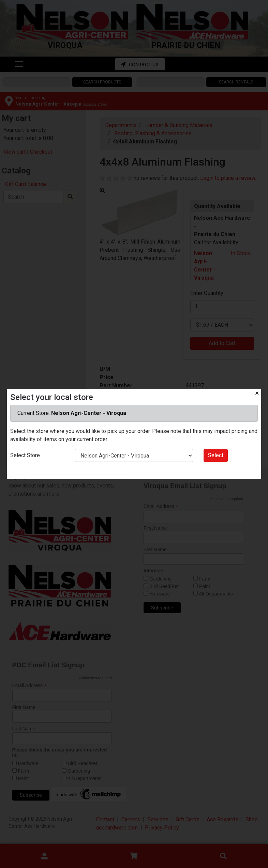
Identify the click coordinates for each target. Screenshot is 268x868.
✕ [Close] (257, 393)
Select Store (25, 455)
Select (216, 455)
